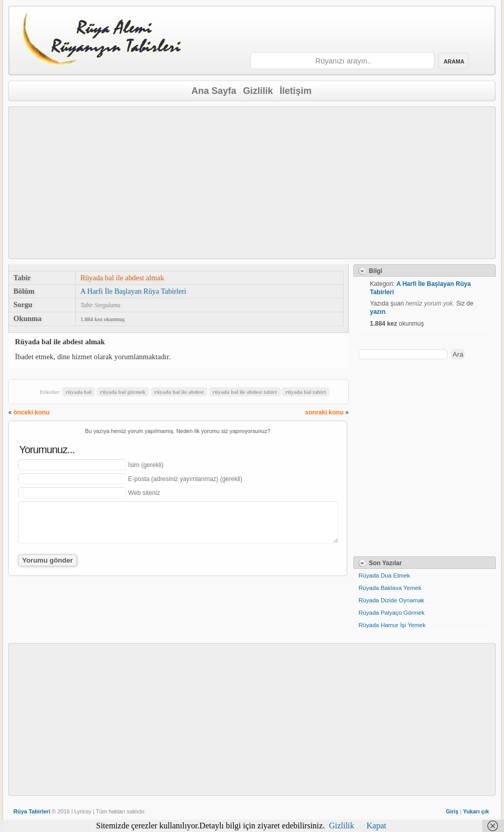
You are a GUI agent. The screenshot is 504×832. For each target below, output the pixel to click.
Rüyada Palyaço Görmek (392, 613)
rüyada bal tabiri (306, 392)
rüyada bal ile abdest (179, 392)
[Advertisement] (252, 183)
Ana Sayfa (214, 91)
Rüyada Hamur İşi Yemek (392, 625)
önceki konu (31, 412)
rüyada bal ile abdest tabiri (245, 392)
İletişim (296, 91)
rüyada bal (78, 392)
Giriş (452, 811)
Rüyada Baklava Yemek (390, 588)
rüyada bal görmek (123, 392)
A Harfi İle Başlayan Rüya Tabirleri (133, 291)
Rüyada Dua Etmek (384, 575)
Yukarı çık (476, 811)
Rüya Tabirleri (32, 811)
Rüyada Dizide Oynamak (391, 600)
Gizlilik (258, 91)
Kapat (377, 826)
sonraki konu (324, 412)
